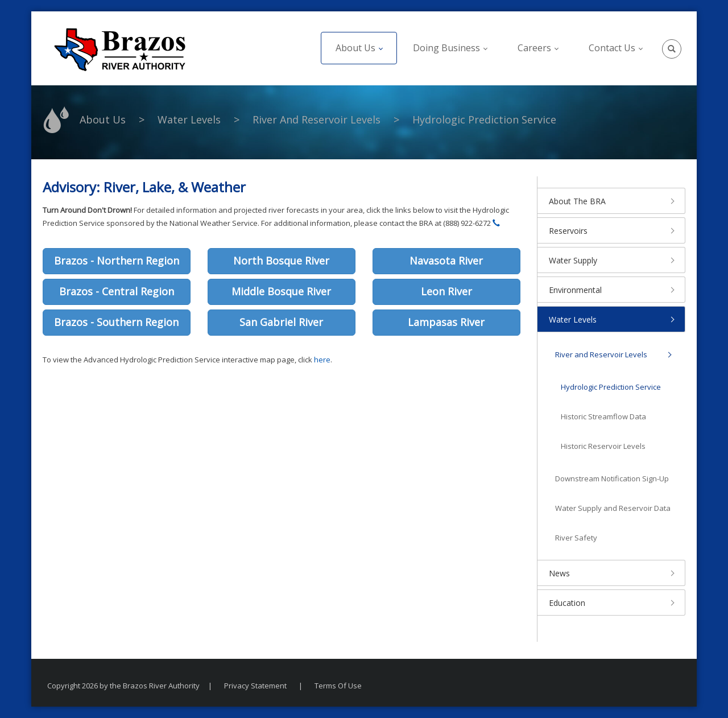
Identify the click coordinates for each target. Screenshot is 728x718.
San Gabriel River (281, 322)
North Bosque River (281, 261)
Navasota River (446, 261)
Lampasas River (446, 322)
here (322, 360)
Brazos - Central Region (117, 291)
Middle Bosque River (281, 291)
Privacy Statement (255, 686)
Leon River (446, 291)
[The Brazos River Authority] (119, 48)
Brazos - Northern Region (117, 261)
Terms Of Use (338, 686)
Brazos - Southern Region (116, 322)
